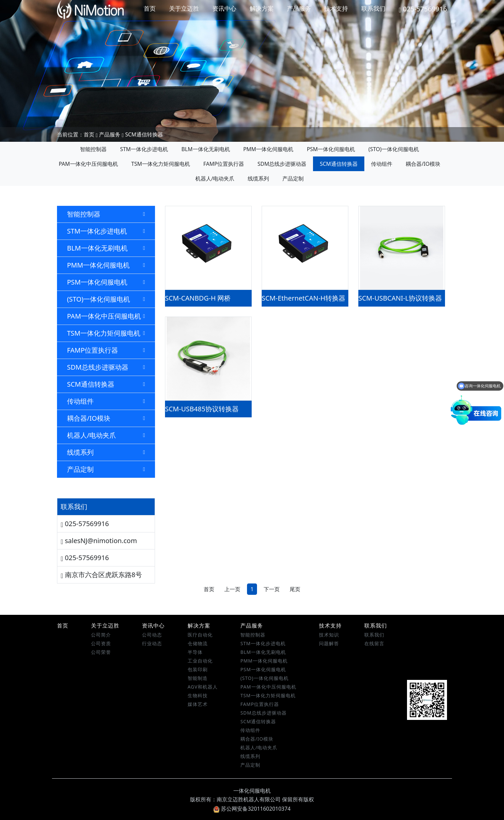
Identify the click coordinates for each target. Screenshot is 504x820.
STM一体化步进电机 (144, 149)
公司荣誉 (101, 652)
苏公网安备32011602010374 (252, 809)
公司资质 (101, 643)
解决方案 (262, 8)
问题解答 (329, 643)
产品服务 (299, 8)
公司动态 (152, 635)
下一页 (272, 589)
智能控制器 (93, 149)
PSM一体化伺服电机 (331, 149)
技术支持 (336, 8)
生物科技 (198, 695)
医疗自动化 (200, 635)
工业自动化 (200, 661)
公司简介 (101, 635)
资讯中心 (224, 8)
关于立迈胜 (184, 8)
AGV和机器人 (203, 687)
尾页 (295, 589)
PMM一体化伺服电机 (268, 149)
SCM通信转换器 (144, 134)
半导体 (195, 652)
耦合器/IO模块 (423, 164)
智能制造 (198, 678)
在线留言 (374, 643)
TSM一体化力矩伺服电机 (161, 164)
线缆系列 (258, 178)
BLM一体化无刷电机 (205, 149)
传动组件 (382, 164)
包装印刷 (198, 669)
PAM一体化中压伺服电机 (88, 164)
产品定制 (293, 178)
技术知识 (329, 635)
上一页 (232, 589)
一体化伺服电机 (252, 791)
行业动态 (152, 643)
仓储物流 (198, 643)
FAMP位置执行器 (224, 164)
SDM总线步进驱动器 (282, 164)
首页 (150, 8)
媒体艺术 (198, 704)
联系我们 (373, 8)
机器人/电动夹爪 (215, 178)
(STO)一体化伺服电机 (393, 149)
